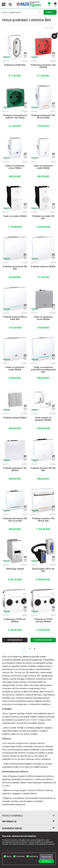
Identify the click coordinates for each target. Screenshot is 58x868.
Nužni (9, 856)
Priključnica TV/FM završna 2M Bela (43, 620)
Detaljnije (6, 850)
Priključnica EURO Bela (15, 65)
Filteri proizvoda (43, 640)
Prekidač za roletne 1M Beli (43, 217)
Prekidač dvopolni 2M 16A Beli (43, 469)
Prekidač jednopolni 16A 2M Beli (15, 469)
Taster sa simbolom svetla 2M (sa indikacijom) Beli (43, 370)
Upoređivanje (15, 640)
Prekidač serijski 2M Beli (15, 418)
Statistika (20, 856)
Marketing (34, 856)
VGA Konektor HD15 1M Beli (43, 570)
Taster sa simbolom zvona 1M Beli (15, 167)
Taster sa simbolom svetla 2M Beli (15, 368)
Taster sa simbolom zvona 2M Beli (43, 318)
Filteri (50, 12)
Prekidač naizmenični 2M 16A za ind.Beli (15, 520)
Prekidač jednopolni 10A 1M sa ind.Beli (43, 117)
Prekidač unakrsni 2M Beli (43, 267)
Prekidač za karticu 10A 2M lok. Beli (43, 520)
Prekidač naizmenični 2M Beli (15, 268)
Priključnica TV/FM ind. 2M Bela (15, 620)
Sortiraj (4, 12)
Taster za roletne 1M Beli (15, 216)
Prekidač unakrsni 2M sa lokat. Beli (15, 318)
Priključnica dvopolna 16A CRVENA (43, 66)
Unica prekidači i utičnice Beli (6, 61)
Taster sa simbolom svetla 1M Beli (43, 167)
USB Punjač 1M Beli (15, 569)
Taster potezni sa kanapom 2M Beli (43, 419)
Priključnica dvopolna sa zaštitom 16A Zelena (15, 117)
